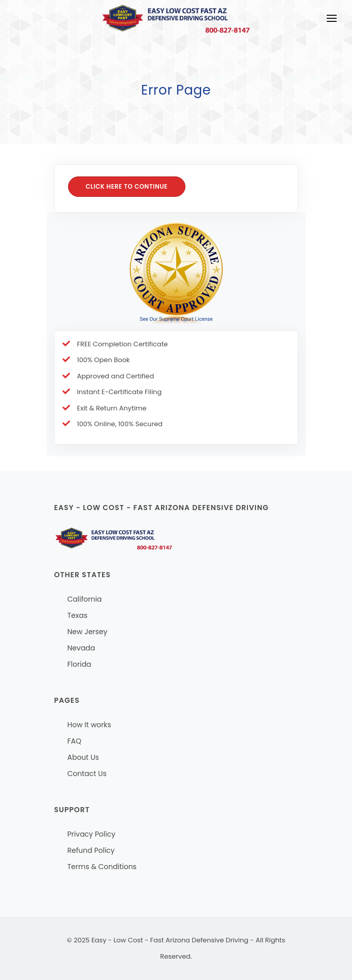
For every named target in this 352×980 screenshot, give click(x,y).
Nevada (82, 648)
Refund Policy (91, 850)
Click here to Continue (127, 186)
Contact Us (87, 774)
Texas (78, 615)
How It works (89, 725)
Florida (79, 664)
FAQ (75, 741)
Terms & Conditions (102, 867)
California (85, 599)
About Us (83, 757)
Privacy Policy (92, 834)
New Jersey (88, 632)
